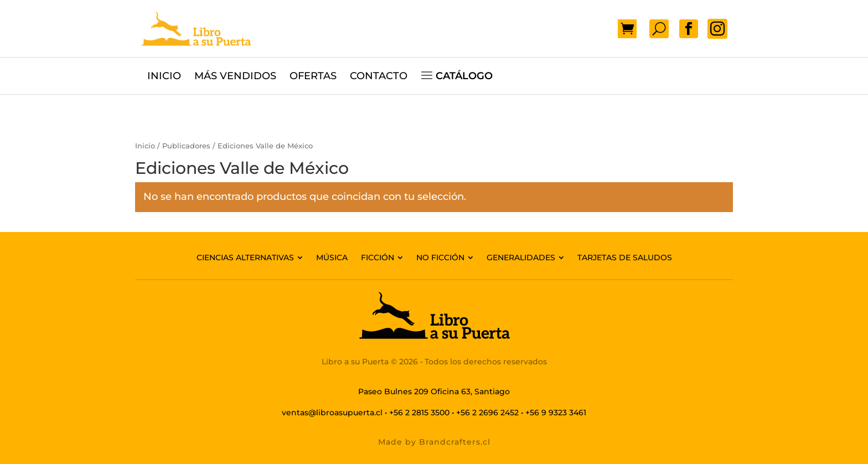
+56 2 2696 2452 (487, 413)
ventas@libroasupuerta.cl (332, 413)
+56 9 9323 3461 (556, 413)
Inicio (145, 146)
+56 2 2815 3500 (419, 413)
